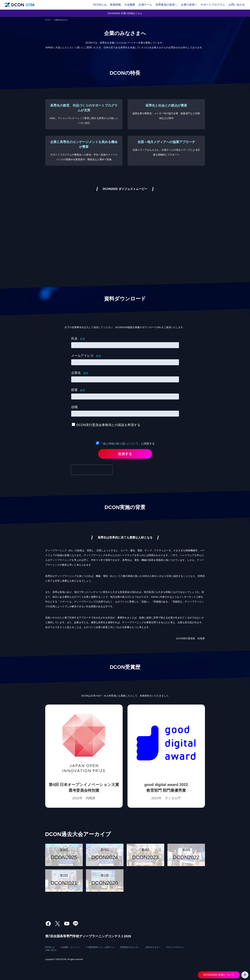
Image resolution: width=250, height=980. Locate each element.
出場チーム (145, 5)
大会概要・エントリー (70, 947)
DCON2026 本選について (219, 975)
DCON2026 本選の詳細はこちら (125, 13)
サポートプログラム (213, 5)
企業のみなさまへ (153, 947)
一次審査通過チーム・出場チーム (100, 947)
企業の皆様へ (189, 5)
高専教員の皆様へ (166, 5)
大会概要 (130, 5)
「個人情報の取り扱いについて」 (121, 444)
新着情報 (115, 5)
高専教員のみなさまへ (130, 947)
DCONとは (100, 5)
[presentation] (92, 470)
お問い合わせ (237, 5)
